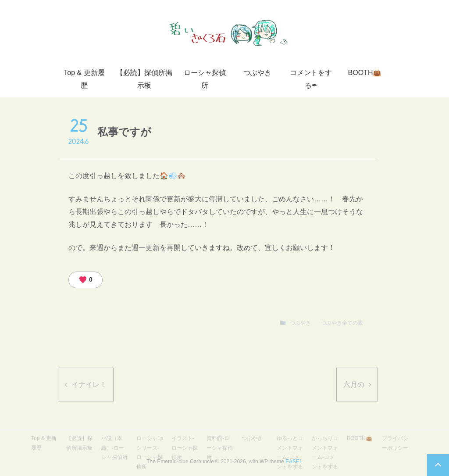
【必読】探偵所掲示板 (144, 79)
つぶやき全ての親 (342, 323)
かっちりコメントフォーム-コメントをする (325, 453)
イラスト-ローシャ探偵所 (185, 448)
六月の (354, 385)
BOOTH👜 (365, 73)
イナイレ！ (89, 385)
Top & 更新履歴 (84, 79)
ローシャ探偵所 (205, 79)
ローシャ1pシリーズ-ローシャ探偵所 (150, 453)
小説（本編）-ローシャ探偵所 (114, 448)
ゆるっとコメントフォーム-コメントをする (290, 453)
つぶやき (257, 73)
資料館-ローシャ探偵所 (220, 448)
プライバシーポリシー (395, 443)
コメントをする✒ (311, 79)
